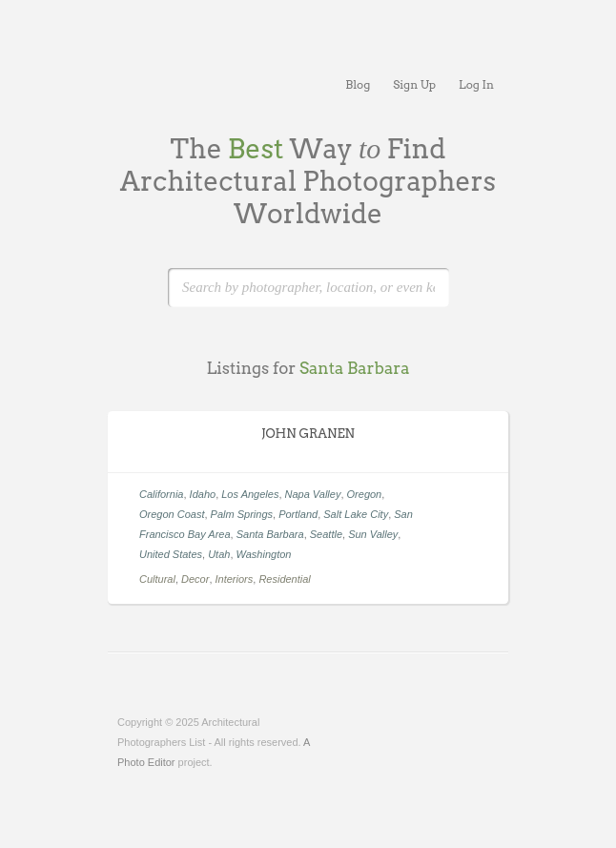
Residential (284, 579)
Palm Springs (242, 514)
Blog (358, 84)
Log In (476, 84)
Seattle (326, 534)
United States (171, 554)
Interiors (235, 579)
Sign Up (414, 84)
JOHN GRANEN (308, 434)
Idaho (203, 494)
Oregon (365, 494)
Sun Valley (373, 534)
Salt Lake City (356, 514)
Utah (219, 554)
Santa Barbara (270, 534)
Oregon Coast (172, 514)
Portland (298, 514)
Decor (195, 579)
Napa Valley (313, 494)
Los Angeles (250, 494)
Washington (264, 554)
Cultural (157, 579)
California (161, 494)
